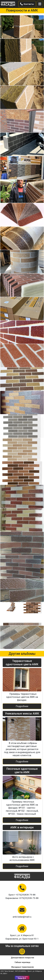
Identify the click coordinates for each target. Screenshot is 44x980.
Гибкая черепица (22, 962)
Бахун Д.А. (22, 978)
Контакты (27, 4)
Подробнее (22, 706)
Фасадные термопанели (22, 967)
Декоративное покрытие (23, 958)
